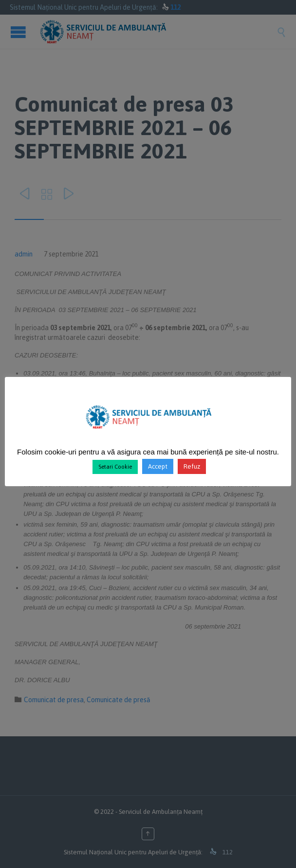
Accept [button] (158, 466)
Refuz (192, 466)
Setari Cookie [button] (115, 467)
